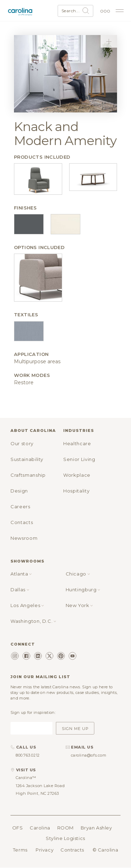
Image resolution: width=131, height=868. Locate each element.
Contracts (72, 850)
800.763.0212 (28, 755)
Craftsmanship (28, 475)
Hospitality (76, 491)
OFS (18, 828)
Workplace (77, 475)
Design (19, 491)
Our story (22, 443)
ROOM (65, 828)
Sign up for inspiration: (33, 712)
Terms (20, 850)
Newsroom (24, 538)
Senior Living (79, 459)
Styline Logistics (65, 838)
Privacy (45, 850)
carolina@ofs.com (89, 755)
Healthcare (77, 443)
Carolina (40, 828)
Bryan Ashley (96, 828)
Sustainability (27, 459)
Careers (20, 507)
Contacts (22, 522)
